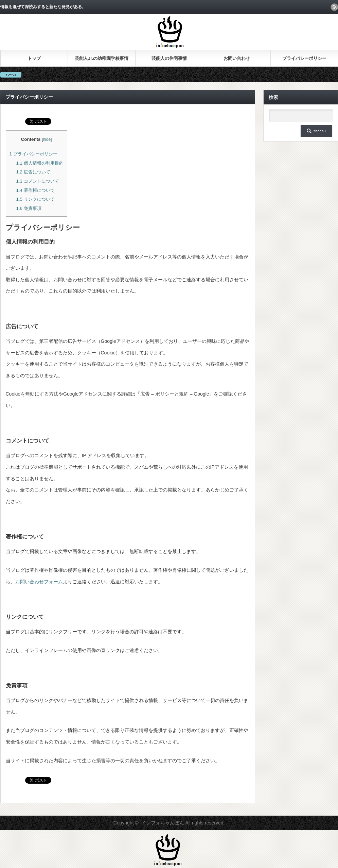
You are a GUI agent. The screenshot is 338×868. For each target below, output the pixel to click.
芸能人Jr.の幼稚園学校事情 (102, 58)
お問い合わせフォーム (39, 582)
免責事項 (29, 208)
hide (47, 139)
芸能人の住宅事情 (169, 58)
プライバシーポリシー (304, 58)
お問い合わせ (237, 58)
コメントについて (37, 181)
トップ (34, 58)
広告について (33, 172)
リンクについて (35, 199)
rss (334, 7)
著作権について (35, 190)
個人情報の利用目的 (40, 163)
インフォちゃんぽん (163, 823)
